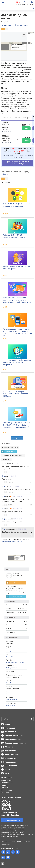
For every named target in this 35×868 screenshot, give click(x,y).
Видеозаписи (10, 762)
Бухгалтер (9, 656)
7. (3, 529)
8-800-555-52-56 (9, 813)
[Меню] (3, 3)
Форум (7, 770)
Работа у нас (7, 790)
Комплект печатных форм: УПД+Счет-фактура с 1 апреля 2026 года (15, 394)
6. (3, 519)
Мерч (7, 773)
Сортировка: (13, 455)
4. (3, 496)
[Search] (17, 719)
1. (2, 464)
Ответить (10, 472)
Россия (8, 683)
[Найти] (32, 719)
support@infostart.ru (10, 815)
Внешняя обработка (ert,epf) (15, 662)
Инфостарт (5, 174)
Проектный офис (12, 754)
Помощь (5, 788)
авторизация (17, 542)
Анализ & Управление (14, 736)
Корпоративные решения (15, 743)
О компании (6, 778)
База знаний (10, 728)
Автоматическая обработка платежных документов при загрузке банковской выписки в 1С (17, 300)
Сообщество (7, 780)
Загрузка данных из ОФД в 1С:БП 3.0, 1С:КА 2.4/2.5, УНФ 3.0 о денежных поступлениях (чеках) (16, 425)
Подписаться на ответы (10, 447)
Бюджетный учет (12, 700)
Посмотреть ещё (17, 438)
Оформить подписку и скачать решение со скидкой (17, 163)
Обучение (9, 747)
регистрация (7, 542)
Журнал (8, 724)
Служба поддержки (13, 797)
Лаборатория (10, 732)
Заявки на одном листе (14, 17)
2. (3, 476)
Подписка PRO (7, 783)
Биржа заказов (11, 766)
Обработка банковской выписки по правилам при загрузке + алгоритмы (17, 362)
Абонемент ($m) (11, 705)
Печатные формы (12, 649)
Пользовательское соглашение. (13, 834)
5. (3, 509)
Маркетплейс (10, 751)
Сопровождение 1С (13, 739)
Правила (5, 785)
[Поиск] (8, 3)
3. (3, 486)
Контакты (5, 792)
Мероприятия (10, 758)
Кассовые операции (19, 651)
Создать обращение (12, 820)
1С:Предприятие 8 (12, 668)
